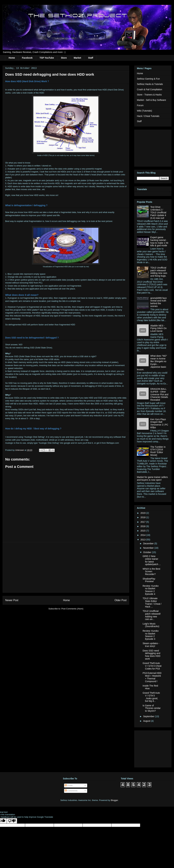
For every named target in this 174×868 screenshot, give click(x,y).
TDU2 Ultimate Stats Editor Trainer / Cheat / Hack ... (152, 602)
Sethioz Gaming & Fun (148, 79)
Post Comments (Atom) (72, 609)
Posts (69, 785)
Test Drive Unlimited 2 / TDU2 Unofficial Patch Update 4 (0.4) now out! (158, 212)
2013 (143, 540)
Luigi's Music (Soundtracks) (151, 625)
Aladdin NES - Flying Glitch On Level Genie (159, 328)
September (149, 716)
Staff (91, 58)
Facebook (27, 58)
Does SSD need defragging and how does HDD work (151, 655)
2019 (143, 513)
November (149, 548)
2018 (143, 517)
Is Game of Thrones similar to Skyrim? (152, 708)
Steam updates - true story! (151, 645)
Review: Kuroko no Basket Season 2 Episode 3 (151, 635)
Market (77, 58)
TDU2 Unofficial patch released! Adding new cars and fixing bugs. (159, 272)
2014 (143, 535)
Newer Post (12, 600)
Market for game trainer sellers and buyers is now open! (152, 478)
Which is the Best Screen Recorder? (151, 572)
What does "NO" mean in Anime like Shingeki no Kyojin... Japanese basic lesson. (152, 363)
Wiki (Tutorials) (144, 111)
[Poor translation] (12, 821)
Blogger (114, 800)
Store (64, 58)
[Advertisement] (66, 567)
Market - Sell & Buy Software (151, 100)
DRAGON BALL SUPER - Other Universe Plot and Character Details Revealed (159, 394)
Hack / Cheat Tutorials (148, 116)
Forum (140, 105)
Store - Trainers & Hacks (149, 95)
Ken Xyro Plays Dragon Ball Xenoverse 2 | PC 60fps (159, 423)
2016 (143, 526)
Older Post (120, 600)
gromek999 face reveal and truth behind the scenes (159, 302)
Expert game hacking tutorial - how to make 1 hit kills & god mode (159, 241)
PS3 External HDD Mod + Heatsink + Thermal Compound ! (152, 677)
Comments (71, 791)
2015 (143, 531)
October (147, 552)
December (149, 543)
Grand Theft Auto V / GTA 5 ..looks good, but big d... (151, 697)
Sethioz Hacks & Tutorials (150, 84)
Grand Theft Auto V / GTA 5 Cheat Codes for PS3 (152, 666)
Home (12, 58)
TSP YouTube (47, 58)
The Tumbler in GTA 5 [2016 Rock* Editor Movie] (158, 451)
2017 (143, 522)
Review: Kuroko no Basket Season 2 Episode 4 (151, 590)
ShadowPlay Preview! (149, 580)
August (147, 721)
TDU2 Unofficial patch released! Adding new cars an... (152, 615)
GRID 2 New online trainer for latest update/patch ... (152, 560)
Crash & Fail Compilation (150, 89)
